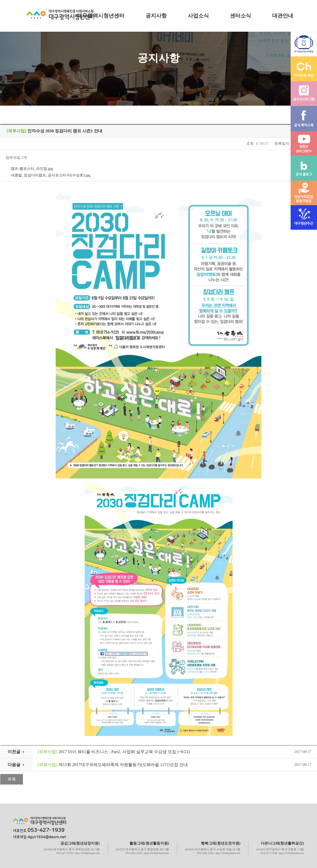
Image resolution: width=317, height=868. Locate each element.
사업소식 (198, 16)
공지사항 (156, 16)
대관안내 (283, 16)
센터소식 (241, 16)
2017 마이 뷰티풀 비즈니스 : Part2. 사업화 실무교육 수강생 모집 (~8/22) (114, 752)
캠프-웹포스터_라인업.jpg (32, 169)
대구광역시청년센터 (101, 16)
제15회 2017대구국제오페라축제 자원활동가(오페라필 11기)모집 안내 (113, 765)
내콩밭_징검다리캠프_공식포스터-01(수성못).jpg (51, 175)
